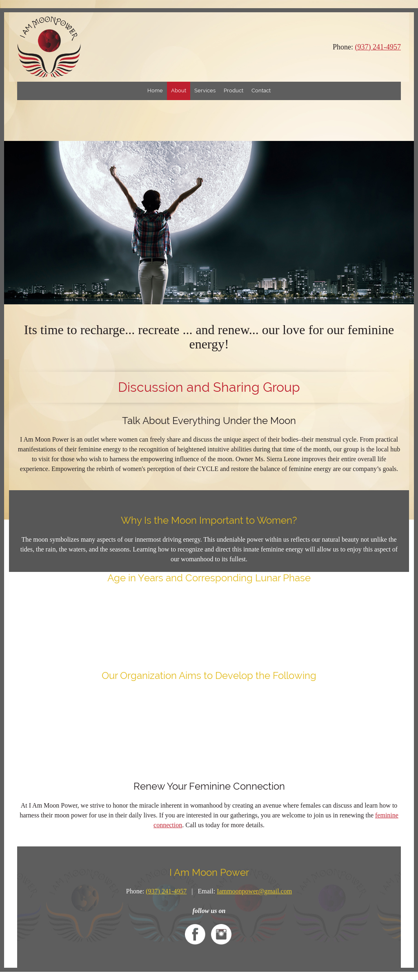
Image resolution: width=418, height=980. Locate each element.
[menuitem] (155, 91)
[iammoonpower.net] (49, 47)
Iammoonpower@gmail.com (254, 891)
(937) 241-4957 (378, 47)
